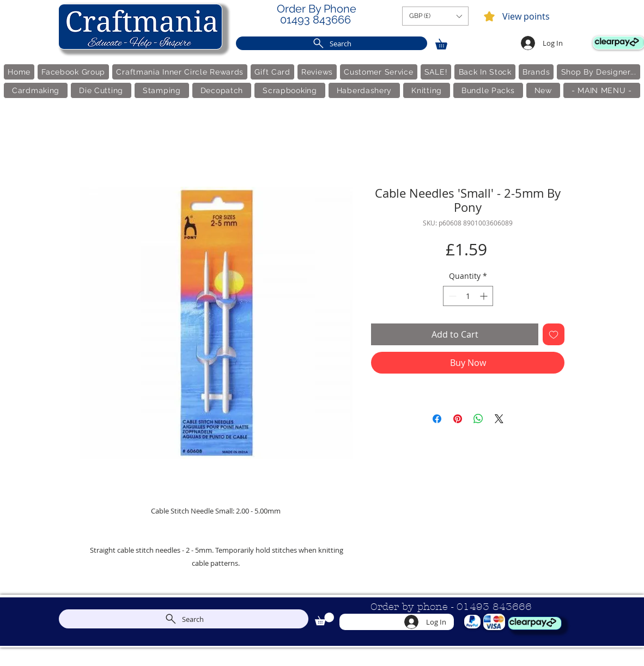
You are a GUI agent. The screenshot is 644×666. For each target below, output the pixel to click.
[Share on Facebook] (437, 419)
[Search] (332, 43)
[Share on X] (499, 419)
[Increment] (485, 296)
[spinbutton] (468, 296)
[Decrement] (451, 296)
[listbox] (435, 16)
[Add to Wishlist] (554, 334)
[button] (435, 16)
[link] (446, 42)
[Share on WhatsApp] (478, 419)
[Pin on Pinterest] (458, 419)
